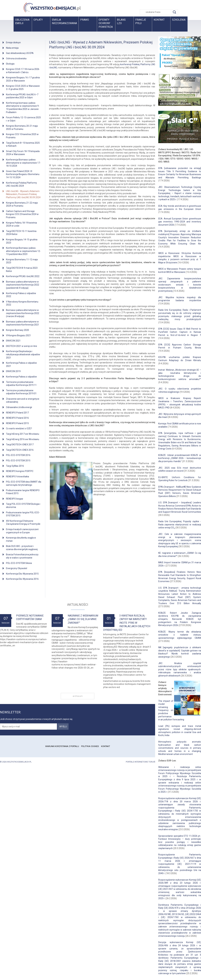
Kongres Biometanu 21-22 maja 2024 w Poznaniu (22, 204)
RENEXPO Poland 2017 (17, 413)
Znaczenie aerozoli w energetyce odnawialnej (23, 400)
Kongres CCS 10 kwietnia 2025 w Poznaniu (22, 136)
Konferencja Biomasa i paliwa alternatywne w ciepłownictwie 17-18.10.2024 (23, 163)
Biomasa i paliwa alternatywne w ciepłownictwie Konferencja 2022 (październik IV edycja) (23, 285)
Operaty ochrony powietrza (106, 23)
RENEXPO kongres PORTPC (20, 471)
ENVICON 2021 (13, 341)
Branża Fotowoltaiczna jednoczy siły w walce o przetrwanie (22, 556)
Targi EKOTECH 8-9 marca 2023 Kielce (22, 269)
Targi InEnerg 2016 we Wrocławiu (23, 439)
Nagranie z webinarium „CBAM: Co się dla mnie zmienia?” (83, 619)
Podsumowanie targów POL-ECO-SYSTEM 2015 (23, 514)
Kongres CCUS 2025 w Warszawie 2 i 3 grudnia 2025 (23, 88)
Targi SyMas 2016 (15, 466)
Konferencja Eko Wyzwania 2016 (22, 579)
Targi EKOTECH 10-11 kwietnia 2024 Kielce (21, 233)
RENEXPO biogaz (15, 499)
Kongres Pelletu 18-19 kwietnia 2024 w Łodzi (21, 224)
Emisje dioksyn (13, 42)
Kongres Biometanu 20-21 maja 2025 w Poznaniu (22, 127)
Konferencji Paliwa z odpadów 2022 (21, 295)
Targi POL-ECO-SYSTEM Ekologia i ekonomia (23, 506)
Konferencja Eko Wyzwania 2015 (22, 574)
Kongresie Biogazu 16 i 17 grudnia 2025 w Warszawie (23, 79)
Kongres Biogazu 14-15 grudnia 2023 (22, 241)
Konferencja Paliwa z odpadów (21, 377)
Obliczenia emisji (22, 21)
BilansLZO (121, 21)
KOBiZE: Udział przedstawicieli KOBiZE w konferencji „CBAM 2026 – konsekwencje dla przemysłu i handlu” (180, 458)
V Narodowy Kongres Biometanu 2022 (22, 303)
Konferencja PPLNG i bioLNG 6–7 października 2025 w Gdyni (22, 96)
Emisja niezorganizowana (64, 21)
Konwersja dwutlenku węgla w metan (21, 539)
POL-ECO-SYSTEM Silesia (19, 563)
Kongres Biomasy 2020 (17, 330)
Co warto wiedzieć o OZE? (19, 428)
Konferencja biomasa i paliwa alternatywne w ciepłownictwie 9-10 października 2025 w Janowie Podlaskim (23, 108)
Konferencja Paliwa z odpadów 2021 (21, 364)
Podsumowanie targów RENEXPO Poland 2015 (23, 492)
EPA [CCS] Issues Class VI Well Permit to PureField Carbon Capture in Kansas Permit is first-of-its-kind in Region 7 (180, 332)
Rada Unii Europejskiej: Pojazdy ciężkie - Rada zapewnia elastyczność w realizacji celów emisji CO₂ (180, 524)
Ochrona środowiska (16, 58)
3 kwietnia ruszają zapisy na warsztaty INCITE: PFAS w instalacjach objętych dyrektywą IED (127, 623)
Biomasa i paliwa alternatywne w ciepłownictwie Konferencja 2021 (23, 323)
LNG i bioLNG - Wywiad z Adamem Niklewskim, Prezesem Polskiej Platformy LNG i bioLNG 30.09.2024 (23, 194)
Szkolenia (179, 20)
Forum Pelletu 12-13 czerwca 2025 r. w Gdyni (23, 119)
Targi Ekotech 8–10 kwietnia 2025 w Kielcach (23, 144)
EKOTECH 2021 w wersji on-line (22, 346)
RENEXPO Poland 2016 (17, 418)
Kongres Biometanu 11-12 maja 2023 (22, 261)
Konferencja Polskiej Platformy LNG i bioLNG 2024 (21, 184)
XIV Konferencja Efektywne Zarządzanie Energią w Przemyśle (23, 522)
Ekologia (10, 64)
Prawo (85, 20)
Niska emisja (12, 48)
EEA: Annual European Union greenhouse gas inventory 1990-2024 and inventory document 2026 (180, 222)
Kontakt (159, 20)
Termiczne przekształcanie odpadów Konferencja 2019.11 (21, 384)
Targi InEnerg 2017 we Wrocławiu (23, 434)
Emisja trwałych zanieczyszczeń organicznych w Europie (22, 531)
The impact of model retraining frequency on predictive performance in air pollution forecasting (171, 710)
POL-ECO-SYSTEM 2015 (18, 461)
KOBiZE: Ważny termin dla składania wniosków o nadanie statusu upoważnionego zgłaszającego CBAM (180, 635)
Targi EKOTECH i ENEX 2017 (20, 445)
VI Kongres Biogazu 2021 (18, 335)
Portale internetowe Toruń (140, 762)
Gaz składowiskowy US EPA (20, 53)
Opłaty (38, 20)
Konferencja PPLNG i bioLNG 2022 (23, 276)
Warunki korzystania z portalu (62, 746)
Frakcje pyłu (141, 21)
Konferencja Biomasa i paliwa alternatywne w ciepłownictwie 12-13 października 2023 (23, 251)
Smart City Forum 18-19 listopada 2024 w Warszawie (23, 153)
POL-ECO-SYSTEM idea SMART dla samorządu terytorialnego (24, 483)
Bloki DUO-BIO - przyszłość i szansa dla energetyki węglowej (22, 548)
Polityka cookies (90, 746)
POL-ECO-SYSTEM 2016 (18, 455)
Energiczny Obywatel (17, 568)
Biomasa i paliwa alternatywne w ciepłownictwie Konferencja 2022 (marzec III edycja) (23, 313)
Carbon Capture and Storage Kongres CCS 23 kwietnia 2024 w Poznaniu (22, 214)
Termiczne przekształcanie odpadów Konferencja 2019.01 (21, 392)
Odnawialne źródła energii (19, 407)
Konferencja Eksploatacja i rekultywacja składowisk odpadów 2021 (23, 354)
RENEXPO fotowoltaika (17, 477)
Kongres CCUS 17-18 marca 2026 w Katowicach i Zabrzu (23, 71)
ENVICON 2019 (13, 371)
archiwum (78, 696)
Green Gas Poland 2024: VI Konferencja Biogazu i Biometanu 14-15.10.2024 (23, 174)
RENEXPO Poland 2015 (17, 423)
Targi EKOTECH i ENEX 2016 (20, 450)
